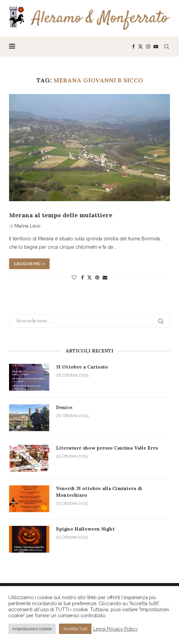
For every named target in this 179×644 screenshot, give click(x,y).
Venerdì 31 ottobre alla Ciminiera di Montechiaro (99, 492)
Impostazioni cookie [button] (32, 629)
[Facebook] (133, 47)
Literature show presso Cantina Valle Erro (107, 448)
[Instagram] (148, 47)
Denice (64, 407)
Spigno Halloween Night (85, 529)
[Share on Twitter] (89, 277)
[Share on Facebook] (82, 277)
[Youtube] (156, 47)
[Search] (167, 47)
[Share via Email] (105, 277)
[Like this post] (74, 277)
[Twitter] (140, 47)
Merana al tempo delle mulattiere (61, 215)
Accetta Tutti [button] (75, 629)
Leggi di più (29, 264)
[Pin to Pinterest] (97, 277)
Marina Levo (27, 226)
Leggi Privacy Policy (115, 629)
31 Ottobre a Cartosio (82, 367)
